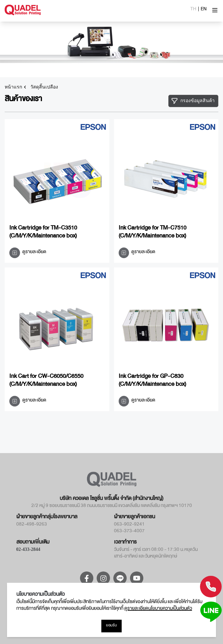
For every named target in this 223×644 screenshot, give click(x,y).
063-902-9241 (129, 525)
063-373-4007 (129, 532)
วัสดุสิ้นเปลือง (44, 87)
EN (204, 10)
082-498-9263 (32, 525)
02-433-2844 (28, 549)
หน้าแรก (13, 87)
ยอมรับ (111, 626)
